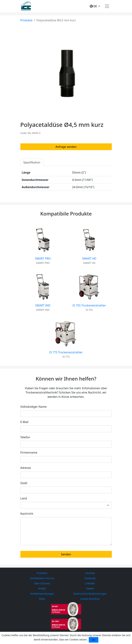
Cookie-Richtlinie (90, 599)
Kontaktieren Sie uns (42, 578)
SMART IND (43, 305)
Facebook (90, 578)
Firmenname (29, 452)
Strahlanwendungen (42, 594)
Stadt (24, 483)
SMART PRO (43, 258)
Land (24, 498)
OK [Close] (94, 640)
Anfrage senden (66, 147)
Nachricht (27, 514)
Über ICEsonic (42, 583)
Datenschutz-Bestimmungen (90, 594)
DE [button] (94, 6)
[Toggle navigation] (107, 6)
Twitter (90, 588)
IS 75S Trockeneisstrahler (89, 305)
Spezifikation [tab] (32, 162)
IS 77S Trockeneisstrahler (66, 352)
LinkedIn (90, 583)
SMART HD (89, 258)
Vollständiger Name (33, 407)
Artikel (42, 588)
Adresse (26, 468)
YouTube (90, 573)
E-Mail (24, 422)
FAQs (42, 599)
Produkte (26, 20)
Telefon (25, 437)
